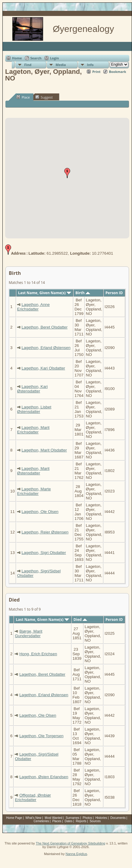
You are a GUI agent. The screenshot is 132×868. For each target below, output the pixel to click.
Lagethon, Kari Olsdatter (43, 368)
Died (80, 620)
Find (28, 65)
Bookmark (117, 72)
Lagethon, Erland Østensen (46, 348)
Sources (95, 821)
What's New (33, 818)
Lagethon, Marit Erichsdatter (33, 430)
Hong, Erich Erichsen (38, 654)
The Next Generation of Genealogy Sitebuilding (71, 843)
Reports (81, 821)
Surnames (73, 818)
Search (36, 58)
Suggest (44, 97)
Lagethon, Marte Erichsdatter (34, 491)
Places (57, 821)
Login (55, 58)
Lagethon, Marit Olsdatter (44, 450)
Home (17, 58)
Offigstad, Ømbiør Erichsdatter (33, 797)
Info (90, 65)
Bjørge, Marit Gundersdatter (28, 634)
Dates (68, 821)
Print (96, 72)
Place (23, 97)
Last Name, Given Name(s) (45, 293)
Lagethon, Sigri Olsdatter (44, 553)
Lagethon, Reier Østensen (45, 532)
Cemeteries (41, 821)
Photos (87, 818)
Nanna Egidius (76, 854)
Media (61, 65)
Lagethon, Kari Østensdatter (32, 389)
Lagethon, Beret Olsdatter (45, 327)
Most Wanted (53, 818)
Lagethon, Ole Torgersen (41, 736)
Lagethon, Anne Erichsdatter (33, 307)
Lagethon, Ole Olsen (40, 512)
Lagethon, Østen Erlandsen (44, 777)
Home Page (14, 818)
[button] (67, 173)
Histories (101, 818)
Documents (118, 818)
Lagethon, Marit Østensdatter (33, 471)
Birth (83, 293)
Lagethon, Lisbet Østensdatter (34, 409)
